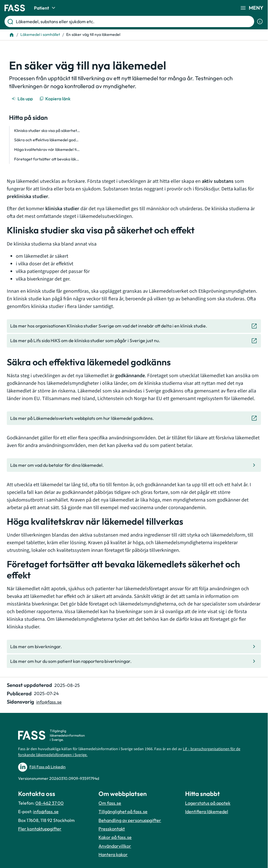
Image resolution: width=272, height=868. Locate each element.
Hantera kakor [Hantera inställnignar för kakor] (113, 854)
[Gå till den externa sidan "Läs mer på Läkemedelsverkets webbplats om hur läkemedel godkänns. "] (134, 418)
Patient (45, 8)
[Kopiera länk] (55, 99)
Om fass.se (110, 803)
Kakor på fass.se (115, 837)
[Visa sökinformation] (260, 21)
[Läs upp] (23, 99)
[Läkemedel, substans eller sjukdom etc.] (134, 21)
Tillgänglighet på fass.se (123, 811)
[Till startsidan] (12, 35)
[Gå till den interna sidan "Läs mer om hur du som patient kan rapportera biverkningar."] (134, 661)
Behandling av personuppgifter (130, 820)
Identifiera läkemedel (207, 811)
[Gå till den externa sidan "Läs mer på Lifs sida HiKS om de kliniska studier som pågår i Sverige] (134, 341)
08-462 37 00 (50, 803)
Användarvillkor (115, 846)
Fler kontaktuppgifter (40, 829)
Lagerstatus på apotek (208, 803)
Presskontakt (112, 829)
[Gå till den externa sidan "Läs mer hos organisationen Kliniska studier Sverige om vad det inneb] (134, 326)
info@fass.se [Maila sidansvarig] (49, 702)
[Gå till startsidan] (15, 8)
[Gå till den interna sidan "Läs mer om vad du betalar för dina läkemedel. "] (134, 465)
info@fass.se (46, 811)
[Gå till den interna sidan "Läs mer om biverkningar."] (134, 646)
